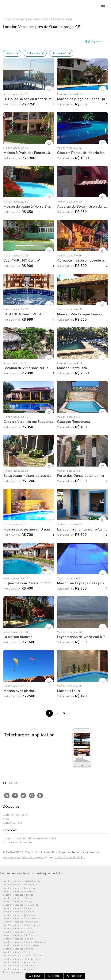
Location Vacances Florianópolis (21, 885)
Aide (6, 819)
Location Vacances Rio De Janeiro (21, 881)
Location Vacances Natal (16, 952)
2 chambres (36, 53)
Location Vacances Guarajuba (19, 969)
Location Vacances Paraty (17, 908)
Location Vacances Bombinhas (20, 892)
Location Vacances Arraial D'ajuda (22, 962)
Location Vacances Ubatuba (18, 895)
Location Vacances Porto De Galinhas (24, 956)
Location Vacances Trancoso (18, 966)
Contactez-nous (13, 823)
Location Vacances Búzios (17, 898)
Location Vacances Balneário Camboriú (24, 942)
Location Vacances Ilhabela (18, 939)
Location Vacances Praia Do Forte (21, 959)
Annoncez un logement (18, 842)
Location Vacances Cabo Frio (19, 888)
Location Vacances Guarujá (18, 902)
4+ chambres (62, 53)
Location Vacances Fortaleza (19, 932)
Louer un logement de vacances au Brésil (29, 838)
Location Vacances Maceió (17, 929)
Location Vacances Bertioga (18, 949)
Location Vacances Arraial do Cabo (22, 925)
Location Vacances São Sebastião (21, 935)
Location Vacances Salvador (18, 912)
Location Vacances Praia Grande (21, 905)
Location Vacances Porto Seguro (21, 922)
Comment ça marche (16, 815)
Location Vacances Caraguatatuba (22, 918)
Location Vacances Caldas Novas (21, 945)
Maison (13, 53)
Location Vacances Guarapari (19, 915)
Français (12, 783)
